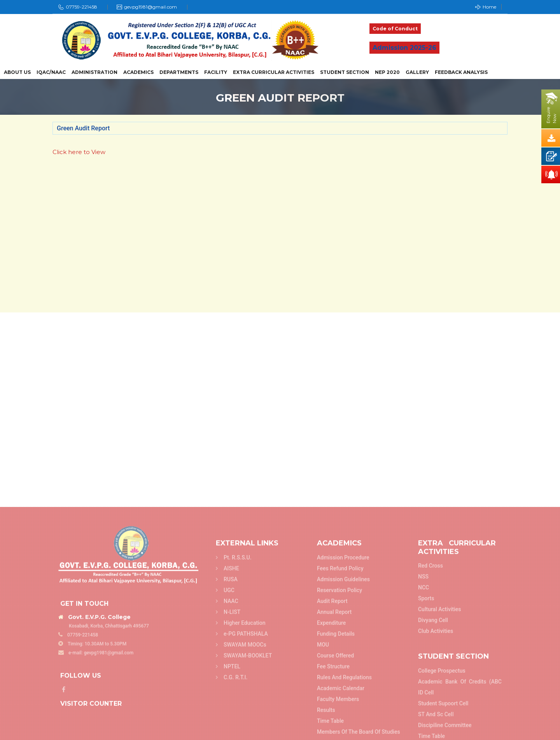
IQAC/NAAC (51, 72)
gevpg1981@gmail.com (150, 7)
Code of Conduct (395, 29)
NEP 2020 (387, 72)
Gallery (417, 72)
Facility (216, 72)
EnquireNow (551, 115)
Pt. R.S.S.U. (234, 732)
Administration (94, 72)
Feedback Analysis (461, 72)
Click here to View (79, 152)
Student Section (345, 72)
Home (486, 7)
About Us (17, 72)
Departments (179, 72)
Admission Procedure (343, 732)
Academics (138, 72)
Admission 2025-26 (404, 48)
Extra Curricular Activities (274, 72)
